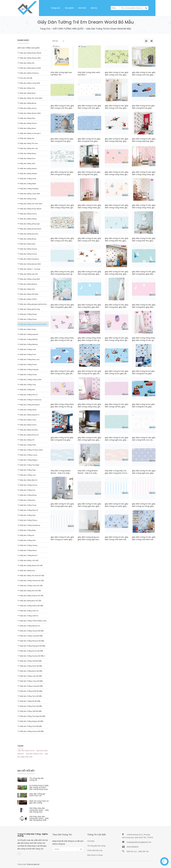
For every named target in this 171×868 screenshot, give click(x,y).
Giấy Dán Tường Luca (27, 475)
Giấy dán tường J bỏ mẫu (28, 560)
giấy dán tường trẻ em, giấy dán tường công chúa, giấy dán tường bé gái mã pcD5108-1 (144, 176)
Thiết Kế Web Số (33, 864)
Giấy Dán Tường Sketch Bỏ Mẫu (30, 606)
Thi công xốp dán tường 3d (37, 779)
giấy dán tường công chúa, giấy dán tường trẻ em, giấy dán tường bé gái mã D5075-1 (62, 341)
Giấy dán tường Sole (26, 289)
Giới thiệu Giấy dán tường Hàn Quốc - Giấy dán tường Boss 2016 (39, 818)
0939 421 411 (132, 851)
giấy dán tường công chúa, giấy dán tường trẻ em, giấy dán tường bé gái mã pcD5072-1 (144, 341)
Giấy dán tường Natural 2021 (29, 264)
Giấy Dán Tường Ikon (26, 500)
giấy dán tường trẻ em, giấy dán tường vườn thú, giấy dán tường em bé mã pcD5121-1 (117, 109)
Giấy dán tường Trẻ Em (27, 299)
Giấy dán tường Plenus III (28, 435)
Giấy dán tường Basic (27, 93)
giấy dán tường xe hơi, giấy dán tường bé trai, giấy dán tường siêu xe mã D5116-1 (143, 109)
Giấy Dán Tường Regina (27, 460)
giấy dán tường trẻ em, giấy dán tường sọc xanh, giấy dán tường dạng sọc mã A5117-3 (117, 507)
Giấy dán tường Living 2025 (29, 83)
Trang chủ (56, 8)
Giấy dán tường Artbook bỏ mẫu (30, 596)
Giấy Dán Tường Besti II (27, 555)
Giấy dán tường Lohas (27, 420)
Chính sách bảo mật (95, 850)
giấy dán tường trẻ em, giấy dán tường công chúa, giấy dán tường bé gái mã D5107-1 (62, 209)
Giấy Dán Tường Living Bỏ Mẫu (30, 636)
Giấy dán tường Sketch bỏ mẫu (30, 565)
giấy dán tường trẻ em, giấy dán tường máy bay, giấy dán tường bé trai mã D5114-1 (117, 142)
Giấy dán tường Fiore (26, 158)
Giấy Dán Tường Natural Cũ (29, 626)
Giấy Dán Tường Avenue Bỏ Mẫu (31, 631)
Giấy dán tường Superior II (28, 415)
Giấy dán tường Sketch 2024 (29, 113)
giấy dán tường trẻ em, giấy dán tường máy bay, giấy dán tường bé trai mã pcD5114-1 (144, 142)
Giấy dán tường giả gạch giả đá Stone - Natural (36, 304)
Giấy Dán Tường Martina (28, 344)
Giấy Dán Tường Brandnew (29, 405)
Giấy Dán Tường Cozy (27, 385)
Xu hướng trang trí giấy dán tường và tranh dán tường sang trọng (39, 787)
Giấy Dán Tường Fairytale (28, 370)
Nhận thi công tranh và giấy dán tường (39, 802)
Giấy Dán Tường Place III (28, 510)
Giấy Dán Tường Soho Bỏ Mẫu (30, 666)
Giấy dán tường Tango (27, 329)
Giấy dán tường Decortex (28, 234)
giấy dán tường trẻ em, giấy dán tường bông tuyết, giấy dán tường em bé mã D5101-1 (62, 275)
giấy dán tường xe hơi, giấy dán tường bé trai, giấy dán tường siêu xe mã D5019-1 (143, 408)
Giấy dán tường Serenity (28, 430)
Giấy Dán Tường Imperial (28, 334)
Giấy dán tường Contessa (28, 73)
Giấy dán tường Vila (26, 63)
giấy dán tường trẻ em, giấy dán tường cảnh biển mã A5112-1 (117, 539)
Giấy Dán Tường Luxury (27, 455)
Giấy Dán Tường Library (27, 545)
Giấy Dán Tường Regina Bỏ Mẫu (30, 721)
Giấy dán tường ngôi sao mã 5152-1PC (61, 74)
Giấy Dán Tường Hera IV (28, 395)
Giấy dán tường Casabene (28, 259)
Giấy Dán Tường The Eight (28, 465)
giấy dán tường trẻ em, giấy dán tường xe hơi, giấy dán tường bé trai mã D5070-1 (62, 374)
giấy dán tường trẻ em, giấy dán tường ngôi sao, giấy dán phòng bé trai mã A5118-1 (89, 507)
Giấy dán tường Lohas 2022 (29, 194)
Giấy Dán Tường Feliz (27, 540)
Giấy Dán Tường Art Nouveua (29, 400)
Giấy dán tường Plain (26, 118)
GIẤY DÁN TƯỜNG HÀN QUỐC (68, 29)
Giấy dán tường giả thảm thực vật (37, 795)
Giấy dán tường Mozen (27, 239)
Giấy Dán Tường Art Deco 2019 (30, 450)
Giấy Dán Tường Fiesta (27, 319)
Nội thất (82, 8)
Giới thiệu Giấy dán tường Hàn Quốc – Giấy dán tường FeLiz (39, 810)
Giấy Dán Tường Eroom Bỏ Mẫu (30, 651)
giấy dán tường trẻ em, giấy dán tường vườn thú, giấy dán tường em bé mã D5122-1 (117, 76)
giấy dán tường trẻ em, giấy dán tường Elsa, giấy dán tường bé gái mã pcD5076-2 (117, 308)
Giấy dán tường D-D (26, 440)
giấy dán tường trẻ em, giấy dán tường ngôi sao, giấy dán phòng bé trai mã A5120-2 (117, 441)
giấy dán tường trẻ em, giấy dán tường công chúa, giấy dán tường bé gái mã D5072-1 (117, 341)
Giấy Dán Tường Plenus (27, 520)
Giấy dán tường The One (28, 143)
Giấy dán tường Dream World (29, 53)
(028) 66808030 (133, 847)
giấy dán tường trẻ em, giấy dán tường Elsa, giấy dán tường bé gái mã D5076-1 (144, 307)
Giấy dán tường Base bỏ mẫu (29, 601)
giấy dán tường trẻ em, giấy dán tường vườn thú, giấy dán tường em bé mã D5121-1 (89, 109)
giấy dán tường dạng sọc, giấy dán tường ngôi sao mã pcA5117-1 (89, 539)
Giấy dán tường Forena (27, 254)
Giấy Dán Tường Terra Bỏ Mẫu (30, 696)
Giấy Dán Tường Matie (27, 184)
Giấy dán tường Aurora (27, 214)
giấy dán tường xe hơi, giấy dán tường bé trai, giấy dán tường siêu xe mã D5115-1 (89, 142)
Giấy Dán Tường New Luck (28, 359)
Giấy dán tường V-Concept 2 (29, 133)
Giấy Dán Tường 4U (26, 535)
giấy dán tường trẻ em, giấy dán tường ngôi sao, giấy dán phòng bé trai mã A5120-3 (89, 441)
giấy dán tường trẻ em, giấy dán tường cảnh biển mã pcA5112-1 (144, 539)
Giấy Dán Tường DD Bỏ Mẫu (29, 701)
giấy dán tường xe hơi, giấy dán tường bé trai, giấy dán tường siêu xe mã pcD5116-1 (62, 142)
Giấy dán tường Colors (27, 425)
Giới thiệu (91, 841)
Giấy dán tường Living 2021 (29, 279)
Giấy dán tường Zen (26, 138)
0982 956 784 (144, 851)
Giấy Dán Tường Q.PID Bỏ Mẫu (30, 691)
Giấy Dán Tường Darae (27, 410)
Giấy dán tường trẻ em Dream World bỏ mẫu (35, 324)
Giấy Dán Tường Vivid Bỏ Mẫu (30, 726)
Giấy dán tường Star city (28, 148)
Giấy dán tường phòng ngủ (29, 224)
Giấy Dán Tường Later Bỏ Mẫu (30, 676)
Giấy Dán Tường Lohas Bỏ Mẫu (30, 681)
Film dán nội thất (25, 78)
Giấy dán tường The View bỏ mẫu (31, 576)
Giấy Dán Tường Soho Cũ (28, 611)
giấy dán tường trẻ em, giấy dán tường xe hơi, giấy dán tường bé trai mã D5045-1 (117, 374)
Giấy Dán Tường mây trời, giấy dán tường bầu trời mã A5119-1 (117, 473)
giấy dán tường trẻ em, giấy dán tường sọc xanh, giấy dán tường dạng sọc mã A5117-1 (62, 541)
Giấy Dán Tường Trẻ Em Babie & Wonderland (35, 621)
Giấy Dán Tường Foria (27, 354)
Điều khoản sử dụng (95, 855)
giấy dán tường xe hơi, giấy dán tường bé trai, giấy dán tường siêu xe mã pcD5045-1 (143, 375)
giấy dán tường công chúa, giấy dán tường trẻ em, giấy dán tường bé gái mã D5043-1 (62, 408)
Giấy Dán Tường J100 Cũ (28, 616)
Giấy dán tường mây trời (28, 274)
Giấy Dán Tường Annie (27, 505)
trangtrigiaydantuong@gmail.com (139, 842)
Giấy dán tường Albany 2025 (29, 58)
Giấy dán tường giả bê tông (29, 309)
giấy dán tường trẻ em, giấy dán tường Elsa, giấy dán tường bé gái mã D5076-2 (89, 307)
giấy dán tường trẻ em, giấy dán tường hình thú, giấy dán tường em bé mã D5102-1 (117, 242)
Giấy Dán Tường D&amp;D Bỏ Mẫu (31, 646)
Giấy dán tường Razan (27, 153)
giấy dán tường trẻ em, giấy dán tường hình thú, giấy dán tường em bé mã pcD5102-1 (144, 242)
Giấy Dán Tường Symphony (29, 525)
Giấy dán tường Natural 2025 (29, 68)
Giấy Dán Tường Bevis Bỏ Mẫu (30, 671)
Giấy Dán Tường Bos (26, 390)
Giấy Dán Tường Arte (26, 490)
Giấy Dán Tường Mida (27, 530)
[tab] (146, 41)
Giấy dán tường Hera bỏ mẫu (29, 591)
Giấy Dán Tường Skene (27, 550)
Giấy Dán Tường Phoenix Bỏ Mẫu (31, 641)
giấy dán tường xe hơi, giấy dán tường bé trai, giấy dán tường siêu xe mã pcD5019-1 (62, 441)
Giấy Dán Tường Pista (27, 445)
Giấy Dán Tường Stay (26, 515)
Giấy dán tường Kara (26, 571)
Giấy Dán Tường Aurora (27, 485)
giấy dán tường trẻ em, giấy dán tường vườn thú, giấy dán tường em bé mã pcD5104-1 (89, 242)
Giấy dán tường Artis (26, 88)
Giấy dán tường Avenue (27, 249)
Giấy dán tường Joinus (27, 108)
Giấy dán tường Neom (27, 128)
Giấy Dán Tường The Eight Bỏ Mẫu (31, 716)
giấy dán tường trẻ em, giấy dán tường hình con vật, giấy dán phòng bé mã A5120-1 (144, 441)
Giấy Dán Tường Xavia (27, 179)
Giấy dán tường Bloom (27, 103)
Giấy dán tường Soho (26, 244)
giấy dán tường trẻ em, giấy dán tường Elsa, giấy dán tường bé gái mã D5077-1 (144, 274)
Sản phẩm (69, 8)
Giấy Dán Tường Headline (28, 189)
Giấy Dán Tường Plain (27, 470)
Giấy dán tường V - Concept (29, 269)
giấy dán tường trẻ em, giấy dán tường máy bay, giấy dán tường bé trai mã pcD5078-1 (117, 275)
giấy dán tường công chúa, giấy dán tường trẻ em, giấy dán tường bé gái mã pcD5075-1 (89, 341)
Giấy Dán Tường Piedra (27, 314)
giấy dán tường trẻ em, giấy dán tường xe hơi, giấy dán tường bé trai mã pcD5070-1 (89, 375)
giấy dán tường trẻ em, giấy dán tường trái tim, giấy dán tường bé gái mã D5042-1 (117, 408)
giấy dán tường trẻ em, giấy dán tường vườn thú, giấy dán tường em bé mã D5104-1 (62, 242)
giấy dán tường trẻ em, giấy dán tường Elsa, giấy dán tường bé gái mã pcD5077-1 (62, 308)
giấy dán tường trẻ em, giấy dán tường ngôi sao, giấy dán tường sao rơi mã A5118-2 (144, 474)
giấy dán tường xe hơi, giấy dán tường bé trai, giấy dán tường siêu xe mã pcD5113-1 (89, 176)
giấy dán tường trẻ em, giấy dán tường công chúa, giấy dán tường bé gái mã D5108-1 (117, 176)
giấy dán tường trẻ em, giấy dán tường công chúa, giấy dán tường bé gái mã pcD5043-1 (89, 408)
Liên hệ (94, 8)
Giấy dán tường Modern (27, 284)
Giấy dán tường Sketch (27, 169)
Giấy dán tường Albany (27, 219)
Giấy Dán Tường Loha (27, 349)
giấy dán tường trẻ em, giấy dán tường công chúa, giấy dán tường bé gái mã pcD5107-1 (89, 209)
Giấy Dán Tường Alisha (27, 375)
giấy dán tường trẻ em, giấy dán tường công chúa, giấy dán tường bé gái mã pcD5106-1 (144, 209)
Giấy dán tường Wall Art (27, 480)
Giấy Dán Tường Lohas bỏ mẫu (30, 586)
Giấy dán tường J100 (26, 163)
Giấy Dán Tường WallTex (28, 339)
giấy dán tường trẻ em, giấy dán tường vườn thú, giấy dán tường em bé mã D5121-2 (62, 109)
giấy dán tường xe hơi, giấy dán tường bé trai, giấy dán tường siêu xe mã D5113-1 (62, 176)
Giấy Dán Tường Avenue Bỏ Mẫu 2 (31, 656)
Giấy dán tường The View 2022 (30, 204)
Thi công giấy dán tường (96, 846)
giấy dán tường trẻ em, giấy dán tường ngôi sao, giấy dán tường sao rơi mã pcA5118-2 (62, 507)
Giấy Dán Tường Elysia (27, 495)
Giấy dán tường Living (27, 199)
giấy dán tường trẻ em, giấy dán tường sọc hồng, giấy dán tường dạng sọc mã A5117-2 (144, 507)
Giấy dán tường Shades (27, 174)
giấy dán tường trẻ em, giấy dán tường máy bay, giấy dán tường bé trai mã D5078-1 (89, 275)
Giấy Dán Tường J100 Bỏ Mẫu (30, 661)
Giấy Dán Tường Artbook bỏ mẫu (31, 581)
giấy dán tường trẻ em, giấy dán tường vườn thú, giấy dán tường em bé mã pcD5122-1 (144, 76)
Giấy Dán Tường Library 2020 (29, 380)
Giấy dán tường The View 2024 (30, 98)
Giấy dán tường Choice (27, 123)
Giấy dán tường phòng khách (29, 229)
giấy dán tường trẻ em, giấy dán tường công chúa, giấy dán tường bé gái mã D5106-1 (117, 209)
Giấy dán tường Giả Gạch (28, 294)
